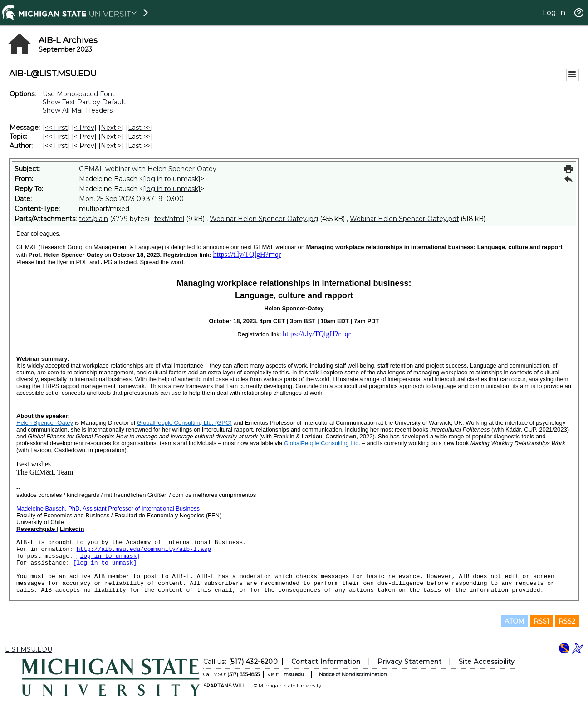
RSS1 (541, 621)
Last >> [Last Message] (139, 128)
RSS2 (567, 621)
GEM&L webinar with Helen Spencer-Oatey (148, 169)
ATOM (514, 621)
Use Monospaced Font (79, 94)
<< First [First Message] (56, 128)
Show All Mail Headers (78, 110)
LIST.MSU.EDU (29, 649)
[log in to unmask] (172, 179)
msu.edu (294, 674)
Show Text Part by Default (84, 102)
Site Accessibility (487, 662)
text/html (169, 219)
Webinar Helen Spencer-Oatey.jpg (264, 219)
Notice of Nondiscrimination (353, 674)
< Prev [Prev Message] (84, 128)
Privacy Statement (409, 662)
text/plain (93, 219)
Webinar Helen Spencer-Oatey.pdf (404, 219)
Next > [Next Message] (111, 128)
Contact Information (326, 662)
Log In (554, 12)
